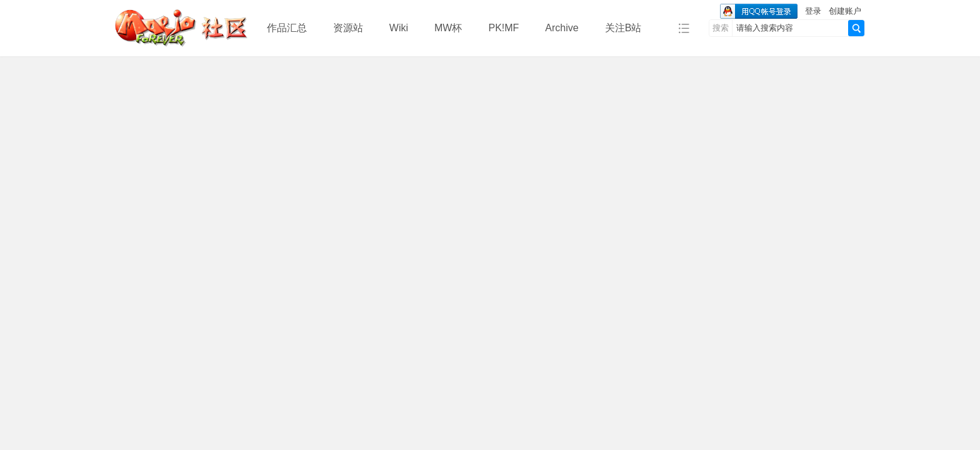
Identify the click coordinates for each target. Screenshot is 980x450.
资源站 (348, 28)
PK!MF (503, 28)
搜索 (721, 28)
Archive (562, 28)
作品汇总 (287, 28)
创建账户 (845, 11)
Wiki (399, 28)
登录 (813, 11)
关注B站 (623, 28)
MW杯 (448, 28)
